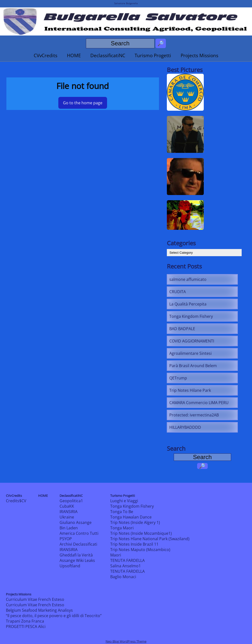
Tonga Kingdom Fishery (191, 316)
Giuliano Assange (76, 522)
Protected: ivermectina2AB (194, 415)
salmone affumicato (188, 279)
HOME (74, 55)
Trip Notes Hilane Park (190, 390)
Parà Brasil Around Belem (193, 366)
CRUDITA (178, 292)
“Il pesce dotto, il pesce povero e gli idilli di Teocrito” (54, 616)
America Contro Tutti (79, 533)
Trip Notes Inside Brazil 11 (134, 544)
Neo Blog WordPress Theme (126, 641)
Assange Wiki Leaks (77, 560)
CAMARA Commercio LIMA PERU (199, 403)
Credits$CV (16, 501)
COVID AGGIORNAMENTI (192, 341)
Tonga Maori (122, 528)
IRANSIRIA (69, 512)
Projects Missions (199, 55)
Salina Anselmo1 (126, 566)
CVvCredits (46, 55)
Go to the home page (83, 103)
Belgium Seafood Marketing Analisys (39, 610)
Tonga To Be (122, 512)
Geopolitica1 (71, 501)
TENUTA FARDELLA (127, 560)
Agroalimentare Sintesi (190, 353)
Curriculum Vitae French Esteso (35, 599)
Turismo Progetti (153, 55)
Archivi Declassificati (78, 544)
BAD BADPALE (182, 329)
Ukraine (67, 517)
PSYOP (66, 539)
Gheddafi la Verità (76, 555)
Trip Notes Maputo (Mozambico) (140, 550)
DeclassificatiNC (108, 55)
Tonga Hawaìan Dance (131, 517)
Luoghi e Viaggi (124, 501)
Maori (116, 555)
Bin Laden (69, 528)
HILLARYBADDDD (185, 427)
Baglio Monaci (123, 577)
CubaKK (67, 506)
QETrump (178, 378)
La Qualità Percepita (188, 304)
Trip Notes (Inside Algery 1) (135, 522)
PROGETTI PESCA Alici (26, 626)
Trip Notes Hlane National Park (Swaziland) (150, 539)
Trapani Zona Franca (25, 621)
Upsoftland (70, 566)
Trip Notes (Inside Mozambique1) (141, 533)
